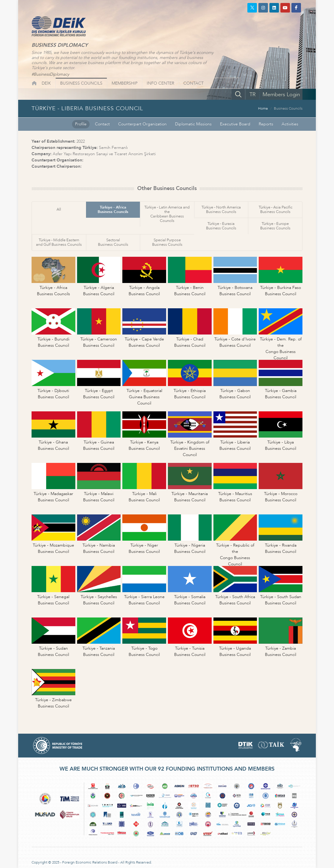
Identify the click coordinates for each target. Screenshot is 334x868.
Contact (102, 124)
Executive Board (235, 124)
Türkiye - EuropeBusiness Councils (275, 226)
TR (253, 95)
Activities (290, 124)
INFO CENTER (160, 83)
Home (263, 108)
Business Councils (288, 108)
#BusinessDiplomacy (50, 74)
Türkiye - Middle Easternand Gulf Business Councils (59, 242)
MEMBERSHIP (125, 83)
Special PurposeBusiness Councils (167, 242)
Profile (81, 124)
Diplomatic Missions (193, 124)
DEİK (46, 83)
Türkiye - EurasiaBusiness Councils (221, 226)
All (59, 209)
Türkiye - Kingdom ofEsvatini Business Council (190, 448)
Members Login (281, 95)
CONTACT (193, 83)
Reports (266, 124)
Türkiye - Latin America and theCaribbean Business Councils (167, 214)
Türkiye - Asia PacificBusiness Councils (276, 210)
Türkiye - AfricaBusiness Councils (113, 210)
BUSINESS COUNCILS (81, 83)
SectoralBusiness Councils (113, 242)
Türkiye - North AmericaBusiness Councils (221, 210)
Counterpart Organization (142, 124)
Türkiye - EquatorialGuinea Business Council (144, 397)
